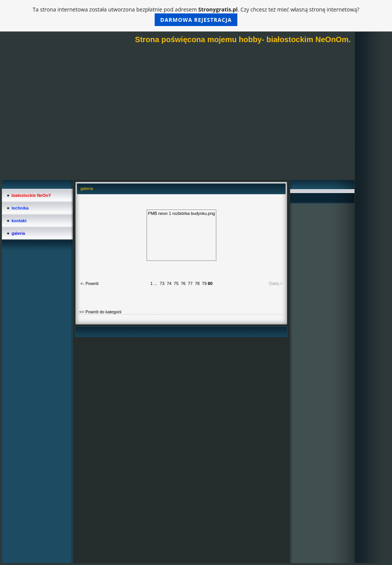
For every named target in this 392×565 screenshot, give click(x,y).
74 (169, 283)
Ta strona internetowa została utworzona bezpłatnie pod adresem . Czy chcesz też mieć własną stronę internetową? (196, 16)
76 (183, 283)
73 (162, 283)
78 (197, 283)
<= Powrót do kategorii (100, 312)
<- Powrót (89, 283)
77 (190, 283)
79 (204, 283)
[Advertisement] (178, 123)
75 (176, 283)
